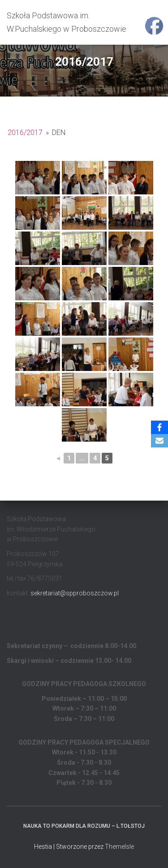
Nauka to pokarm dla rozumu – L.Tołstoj (84, 826)
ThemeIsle (119, 847)
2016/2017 (25, 133)
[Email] (159, 441)
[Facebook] (159, 427)
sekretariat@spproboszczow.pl (75, 593)
